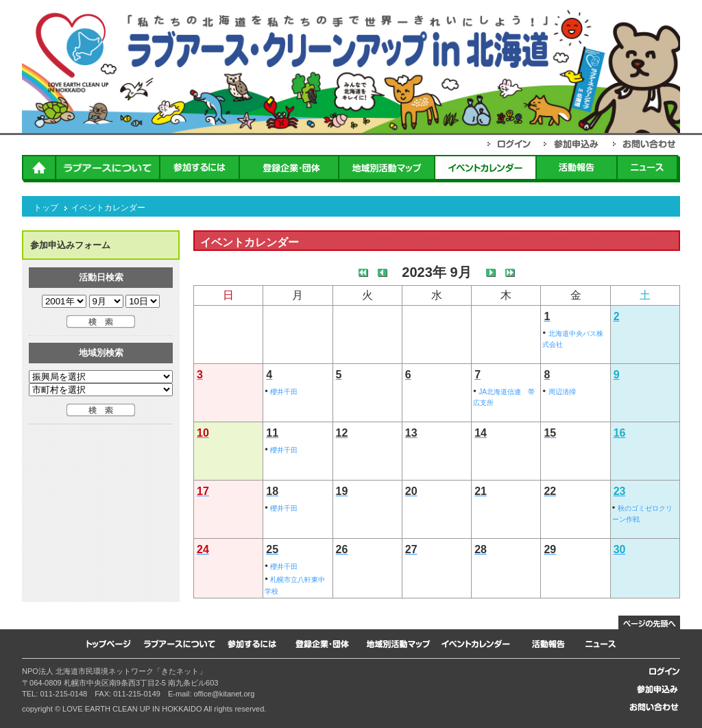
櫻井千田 (284, 392)
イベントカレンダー (108, 208)
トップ (46, 208)
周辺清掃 (562, 392)
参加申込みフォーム (70, 245)
